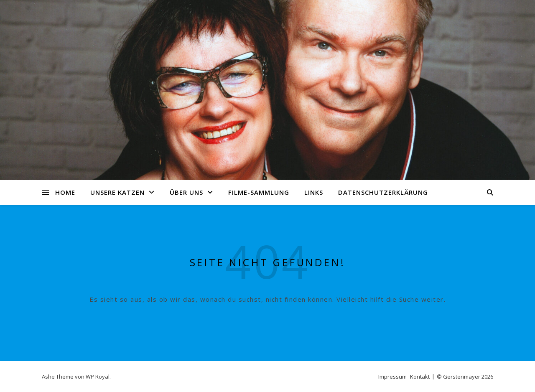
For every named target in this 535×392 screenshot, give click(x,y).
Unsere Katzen (117, 192)
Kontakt (420, 377)
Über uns (186, 192)
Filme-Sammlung (259, 192)
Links (314, 192)
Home (65, 192)
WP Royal (98, 377)
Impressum (392, 377)
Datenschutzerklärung (383, 192)
